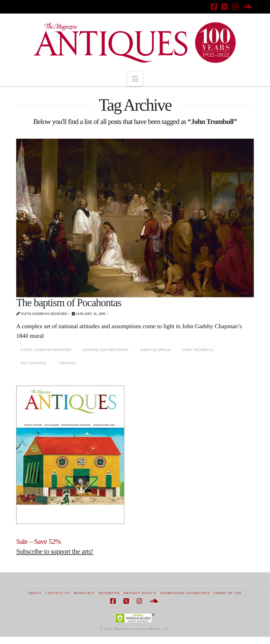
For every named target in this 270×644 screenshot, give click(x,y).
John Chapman (155, 350)
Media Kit (84, 593)
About (35, 593)
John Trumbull (198, 350)
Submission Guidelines (185, 593)
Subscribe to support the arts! (55, 551)
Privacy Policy (140, 593)
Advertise (109, 593)
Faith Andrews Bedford (46, 350)
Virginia (67, 363)
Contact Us (58, 593)
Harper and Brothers (106, 350)
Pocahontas (34, 363)
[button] (135, 79)
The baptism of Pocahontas (69, 303)
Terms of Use (228, 593)
